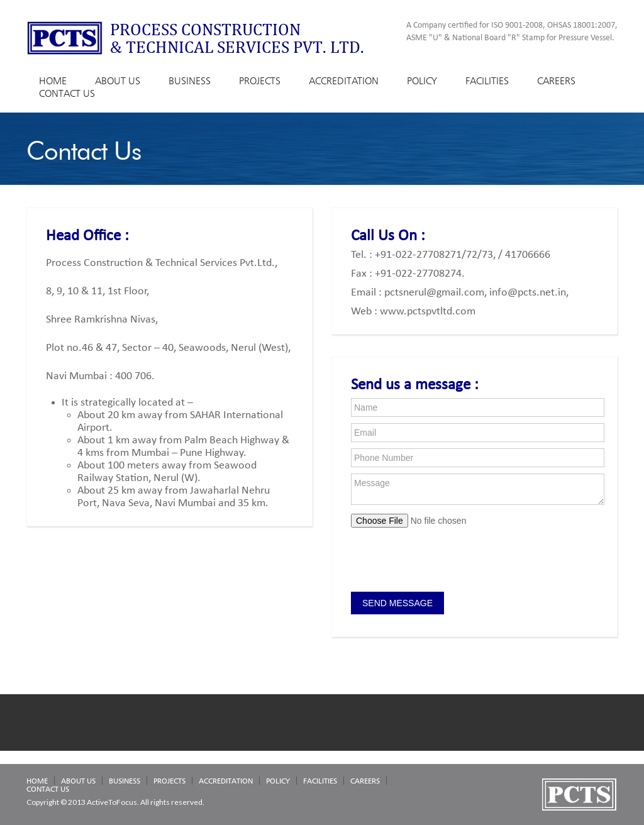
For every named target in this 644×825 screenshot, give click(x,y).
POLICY (422, 81)
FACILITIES (487, 81)
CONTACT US (67, 93)
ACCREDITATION (344, 81)
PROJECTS (260, 81)
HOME (53, 81)
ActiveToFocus (112, 802)
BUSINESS (190, 81)
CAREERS (556, 81)
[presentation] (447, 561)
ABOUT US (118, 81)
